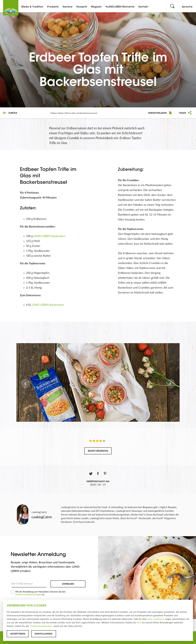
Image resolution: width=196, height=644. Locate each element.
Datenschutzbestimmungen (28, 595)
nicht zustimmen (156, 619)
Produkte (53, 7)
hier (139, 623)
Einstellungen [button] (44, 634)
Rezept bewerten (98, 451)
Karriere (68, 7)
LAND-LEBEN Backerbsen (50, 236)
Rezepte (82, 7)
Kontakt (143, 7)
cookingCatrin (39, 512)
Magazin (96, 7)
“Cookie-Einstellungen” (41, 626)
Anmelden (68, 584)
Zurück (10, 113)
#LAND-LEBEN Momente (120, 7)
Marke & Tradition (32, 7)
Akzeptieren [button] (18, 634)
